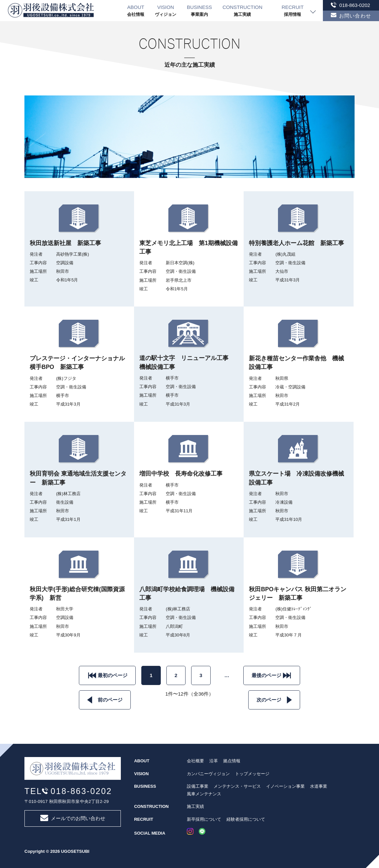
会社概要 (195, 761)
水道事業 (319, 786)
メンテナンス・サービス (237, 786)
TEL (68, 791)
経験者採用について (246, 819)
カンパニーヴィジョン (208, 774)
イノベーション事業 (285, 786)
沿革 (214, 761)
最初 (113, 675)
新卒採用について (204, 819)
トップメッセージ (252, 774)
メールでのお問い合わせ (73, 818)
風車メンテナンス (204, 794)
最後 (266, 675)
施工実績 (195, 806)
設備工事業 (198, 786)
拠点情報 (232, 761)
